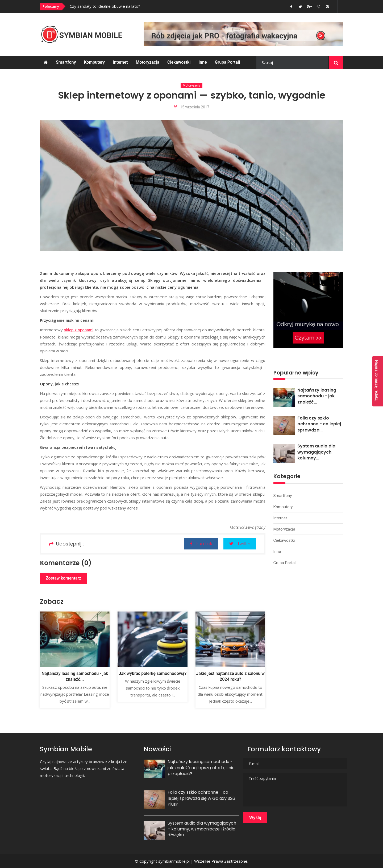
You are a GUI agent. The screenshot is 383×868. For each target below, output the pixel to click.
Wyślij (255, 817)
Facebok (201, 544)
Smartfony (66, 62)
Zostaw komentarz (63, 578)
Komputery (94, 62)
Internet (120, 62)
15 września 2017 (191, 107)
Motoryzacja (147, 62)
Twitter (240, 544)
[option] (142, 6)
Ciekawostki (179, 62)
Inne (203, 62)
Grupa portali (228, 62)
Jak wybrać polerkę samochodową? (153, 673)
